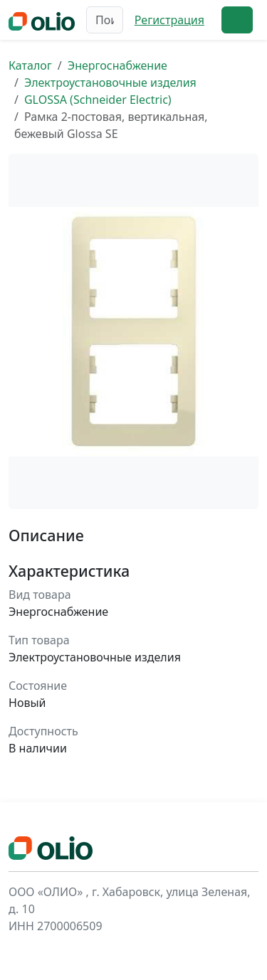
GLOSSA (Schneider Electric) (98, 100)
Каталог (30, 65)
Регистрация (169, 20)
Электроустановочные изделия (110, 82)
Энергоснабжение (117, 65)
